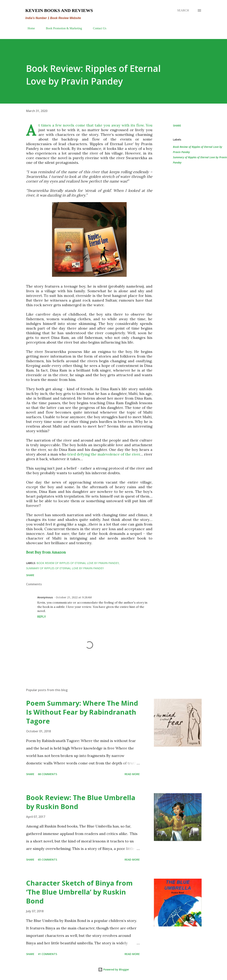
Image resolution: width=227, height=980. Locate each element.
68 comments (47, 774)
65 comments (47, 860)
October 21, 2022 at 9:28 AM (74, 597)
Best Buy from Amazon (46, 552)
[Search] (183, 10)
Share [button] (177, 126)
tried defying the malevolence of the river (104, 454)
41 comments (47, 954)
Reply (42, 617)
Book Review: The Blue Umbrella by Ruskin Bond (81, 802)
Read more (132, 774)
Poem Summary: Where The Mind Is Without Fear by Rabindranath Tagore (82, 712)
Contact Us (97, 28)
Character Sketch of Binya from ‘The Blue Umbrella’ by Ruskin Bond (79, 892)
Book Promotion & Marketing (62, 28)
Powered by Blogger (114, 969)
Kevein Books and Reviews (59, 10)
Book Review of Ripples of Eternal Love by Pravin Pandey (198, 149)
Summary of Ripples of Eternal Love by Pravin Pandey (200, 160)
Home (29, 28)
